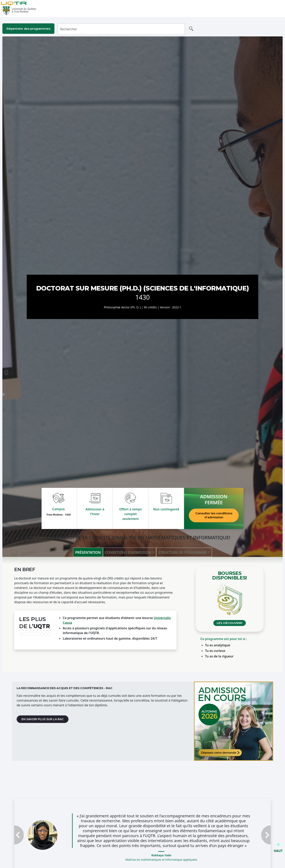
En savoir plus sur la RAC (43, 719)
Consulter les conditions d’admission (214, 515)
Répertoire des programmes (28, 29)
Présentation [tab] (88, 552)
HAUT (278, 849)
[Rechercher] (121, 29)
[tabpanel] (142, 614)
